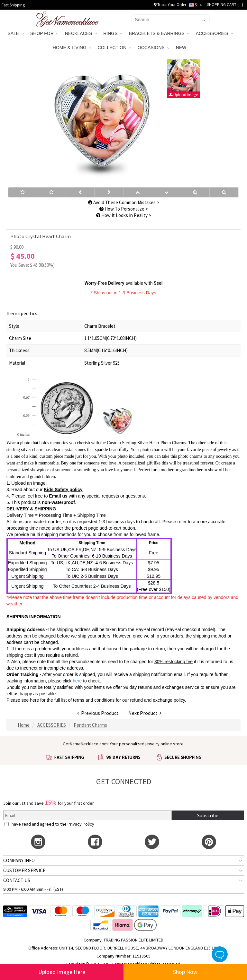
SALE (15, 33)
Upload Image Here (62, 972)
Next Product (145, 713)
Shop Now (185, 972)
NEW (182, 48)
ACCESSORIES (214, 33)
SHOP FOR (44, 33)
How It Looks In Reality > (124, 215)
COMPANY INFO (19, 860)
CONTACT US (17, 880)
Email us (58, 496)
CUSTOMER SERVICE (24, 870)
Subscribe (208, 815)
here (34, 700)
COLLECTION (114, 48)
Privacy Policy (81, 824)
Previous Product (98, 713)
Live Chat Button (220, 954)
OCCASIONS (153, 48)
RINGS (113, 33)
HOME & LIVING (72, 48)
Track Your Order (170, 5)
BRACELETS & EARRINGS (159, 33)
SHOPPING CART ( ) (225, 5)
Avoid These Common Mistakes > (124, 202)
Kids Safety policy (63, 490)
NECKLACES (81, 33)
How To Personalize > (124, 209)
